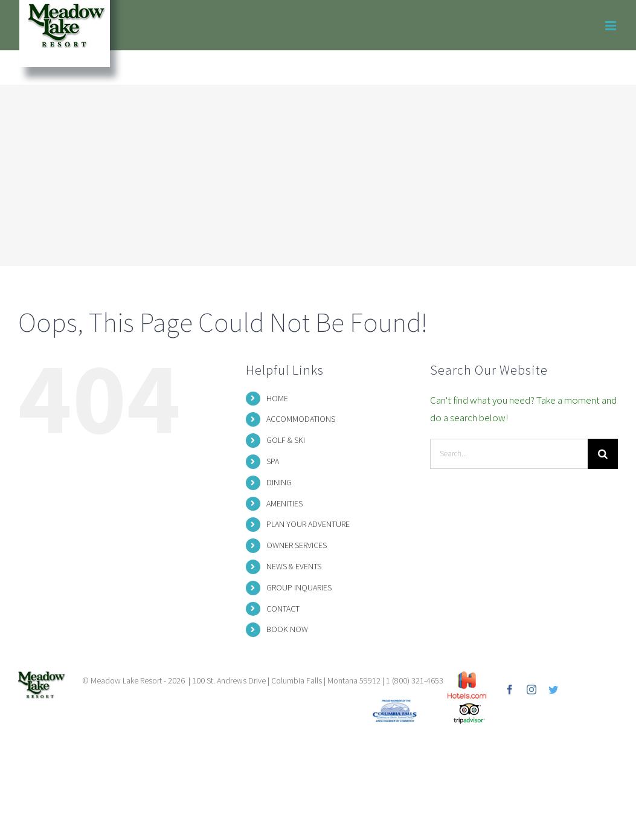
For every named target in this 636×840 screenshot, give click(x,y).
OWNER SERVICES (297, 545)
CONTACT (283, 609)
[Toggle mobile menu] (612, 26)
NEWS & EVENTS (294, 566)
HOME (277, 398)
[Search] (603, 454)
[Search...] (509, 454)
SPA (273, 461)
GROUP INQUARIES (299, 587)
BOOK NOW (287, 629)
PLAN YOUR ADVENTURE (308, 524)
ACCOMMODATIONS (301, 419)
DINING (279, 482)
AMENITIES (284, 503)
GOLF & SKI (286, 440)
